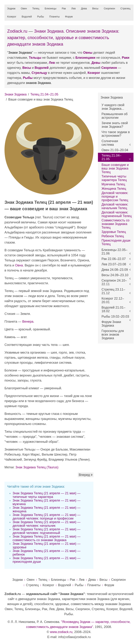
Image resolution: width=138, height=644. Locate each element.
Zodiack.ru (17, 31)
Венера (28, 322)
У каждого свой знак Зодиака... (113, 107)
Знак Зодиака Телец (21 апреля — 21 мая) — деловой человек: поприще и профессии (47, 517)
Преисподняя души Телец (116, 242)
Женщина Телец (114, 189)
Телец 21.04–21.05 (44, 94)
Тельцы (35, 58)
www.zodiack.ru (61, 632)
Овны (88, 53)
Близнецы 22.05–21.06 (114, 252)
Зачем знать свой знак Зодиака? (115, 125)
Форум (69, 17)
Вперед (86, 475)
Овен (24, 8)
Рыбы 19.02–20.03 (115, 317)
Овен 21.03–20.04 (115, 150)
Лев (73, 8)
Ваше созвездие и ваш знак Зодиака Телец (115, 168)
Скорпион (109, 8)
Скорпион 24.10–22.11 (114, 282)
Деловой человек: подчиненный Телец (117, 214)
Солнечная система (110, 143)
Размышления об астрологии (115, 116)
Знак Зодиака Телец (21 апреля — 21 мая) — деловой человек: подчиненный (47, 531)
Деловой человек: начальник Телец (115, 206)
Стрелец (125, 8)
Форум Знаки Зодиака (111, 324)
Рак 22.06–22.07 (114, 259)
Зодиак (11, 8)
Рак (64, 8)
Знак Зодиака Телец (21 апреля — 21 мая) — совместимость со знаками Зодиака (47, 538)
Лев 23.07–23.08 (114, 264)
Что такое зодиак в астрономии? (116, 134)
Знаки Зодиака (49, 31)
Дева (84, 8)
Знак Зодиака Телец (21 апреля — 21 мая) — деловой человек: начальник (47, 524)
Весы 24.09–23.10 (115, 275)
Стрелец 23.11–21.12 (113, 291)
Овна (19, 265)
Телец (36, 8)
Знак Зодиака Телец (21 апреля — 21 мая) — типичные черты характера (47, 495)
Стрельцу (39, 73)
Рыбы (41, 17)
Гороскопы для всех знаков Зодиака (113, 335)
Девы (96, 63)
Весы (95, 8)
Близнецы (51, 8)
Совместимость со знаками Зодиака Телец (115, 224)
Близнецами (85, 58)
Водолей (27, 17)
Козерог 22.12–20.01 (113, 300)
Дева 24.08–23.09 (115, 270)
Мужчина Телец (113, 184)
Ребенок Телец (113, 236)
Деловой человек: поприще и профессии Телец (115, 197)
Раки (126, 58)
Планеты (54, 17)
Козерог (12, 17)
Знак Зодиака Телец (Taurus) (37, 467)
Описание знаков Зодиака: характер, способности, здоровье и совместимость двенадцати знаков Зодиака (63, 38)
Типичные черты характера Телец (114, 178)
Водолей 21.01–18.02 (113, 309)
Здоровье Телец (114, 232)
